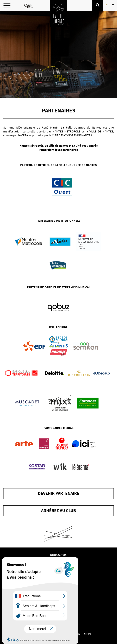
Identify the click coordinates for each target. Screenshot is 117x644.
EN (107, 5)
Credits (88, 634)
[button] (98, 6)
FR (113, 5)
